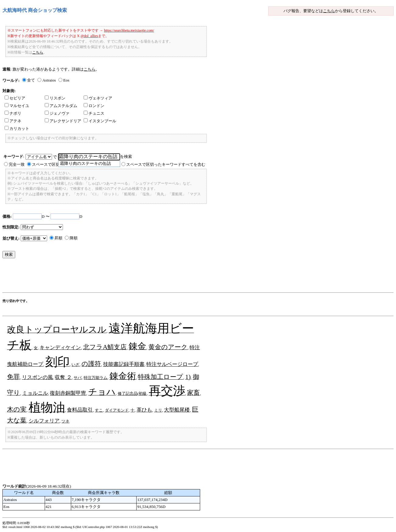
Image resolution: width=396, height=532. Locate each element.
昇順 (58, 238)
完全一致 (17, 164)
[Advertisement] (113, 277)
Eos (66, 80)
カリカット (17, 129)
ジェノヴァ (57, 113)
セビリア (15, 98)
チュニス (94, 113)
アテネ (13, 121)
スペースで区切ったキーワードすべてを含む (166, 164)
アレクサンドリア (63, 121)
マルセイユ (17, 106)
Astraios (49, 80)
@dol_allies (89, 36)
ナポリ (13, 113)
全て (31, 80)
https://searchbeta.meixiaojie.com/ (129, 30)
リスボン (55, 98)
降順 (74, 238)
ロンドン (94, 106)
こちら (329, 11)
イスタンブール (100, 121)
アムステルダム (61, 106)
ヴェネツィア (98, 98)
